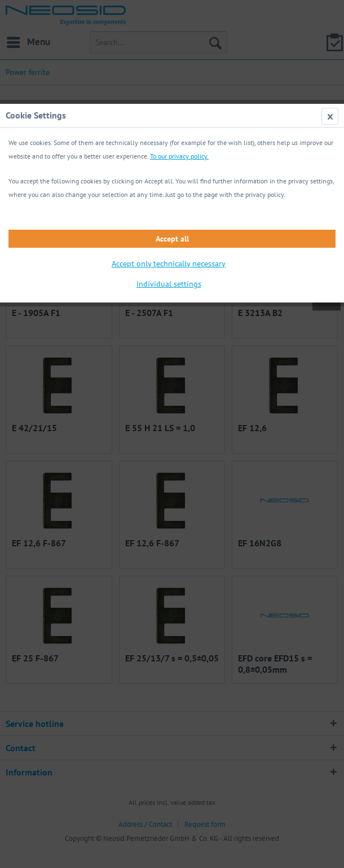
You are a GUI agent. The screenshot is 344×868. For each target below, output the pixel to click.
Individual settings (169, 284)
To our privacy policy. (179, 156)
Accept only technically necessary (169, 264)
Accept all (172, 239)
